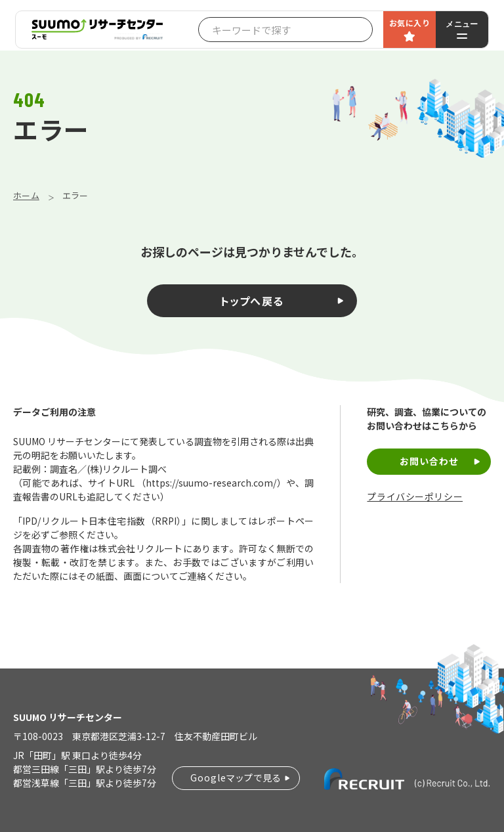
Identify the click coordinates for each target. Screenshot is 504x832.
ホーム (26, 195)
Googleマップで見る (236, 777)
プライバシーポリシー (415, 497)
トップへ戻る (252, 301)
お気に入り (409, 23)
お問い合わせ (429, 461)
